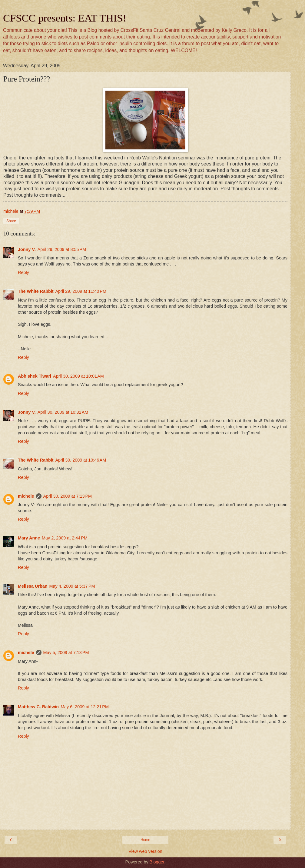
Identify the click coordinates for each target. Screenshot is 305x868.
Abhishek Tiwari (35, 376)
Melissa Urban (33, 586)
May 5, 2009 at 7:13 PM (66, 653)
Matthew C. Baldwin (38, 707)
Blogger (157, 862)
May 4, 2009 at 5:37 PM (72, 586)
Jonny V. (27, 249)
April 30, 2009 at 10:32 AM (63, 412)
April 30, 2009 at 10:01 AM (78, 376)
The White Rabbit (36, 291)
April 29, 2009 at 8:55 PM (62, 249)
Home (145, 840)
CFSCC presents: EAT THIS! (65, 18)
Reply (23, 272)
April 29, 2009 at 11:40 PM (81, 291)
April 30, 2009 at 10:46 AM (81, 460)
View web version (145, 851)
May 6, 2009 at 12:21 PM (85, 707)
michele (26, 496)
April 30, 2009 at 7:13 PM (68, 496)
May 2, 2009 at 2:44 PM (65, 538)
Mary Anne (29, 538)
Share (11, 221)
